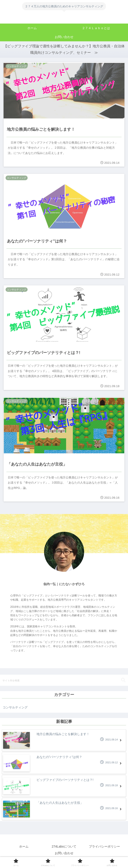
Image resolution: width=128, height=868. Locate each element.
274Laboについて (64, 847)
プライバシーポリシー (104, 847)
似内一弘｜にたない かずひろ (64, 585)
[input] (64, 681)
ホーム (24, 847)
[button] (123, 681)
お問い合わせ (64, 854)
